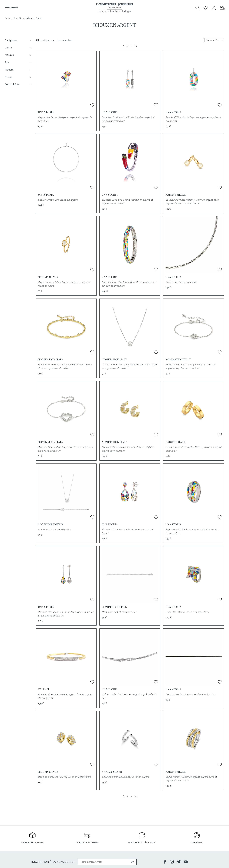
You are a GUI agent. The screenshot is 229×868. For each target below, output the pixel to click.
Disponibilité (18, 84)
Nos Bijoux (19, 18)
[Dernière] (136, 46)
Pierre (18, 77)
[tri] (214, 40)
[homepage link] (114, 8)
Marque (18, 55)
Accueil (9, 18)
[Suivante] (131, 46)
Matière (18, 70)
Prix (18, 62)
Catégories (18, 40)
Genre (18, 48)
